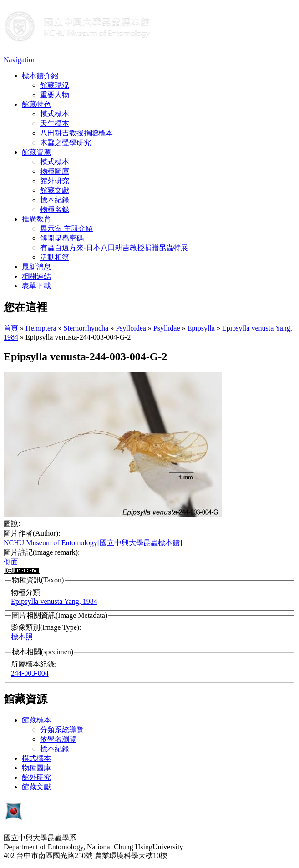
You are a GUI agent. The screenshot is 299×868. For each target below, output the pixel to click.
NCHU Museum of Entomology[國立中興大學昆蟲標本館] (93, 543)
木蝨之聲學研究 (66, 143)
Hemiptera (41, 328)
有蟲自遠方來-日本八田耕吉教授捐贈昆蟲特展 (114, 248)
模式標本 (55, 114)
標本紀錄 (55, 200)
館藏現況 (55, 85)
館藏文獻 (55, 190)
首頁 (11, 328)
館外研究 (55, 181)
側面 (11, 562)
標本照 (22, 637)
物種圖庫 (55, 171)
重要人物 (55, 95)
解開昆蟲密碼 (62, 238)
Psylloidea (131, 328)
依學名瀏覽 (58, 739)
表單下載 (36, 286)
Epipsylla (201, 328)
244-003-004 (30, 673)
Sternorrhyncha (86, 328)
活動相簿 (55, 257)
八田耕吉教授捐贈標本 (76, 133)
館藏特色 (36, 104)
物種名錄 (55, 209)
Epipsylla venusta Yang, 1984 (54, 601)
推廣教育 (36, 219)
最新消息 (36, 267)
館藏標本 (36, 720)
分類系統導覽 (62, 730)
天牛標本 (55, 123)
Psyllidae (167, 328)
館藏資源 (36, 152)
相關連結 (36, 276)
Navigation (20, 60)
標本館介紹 (40, 76)
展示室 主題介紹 (66, 228)
